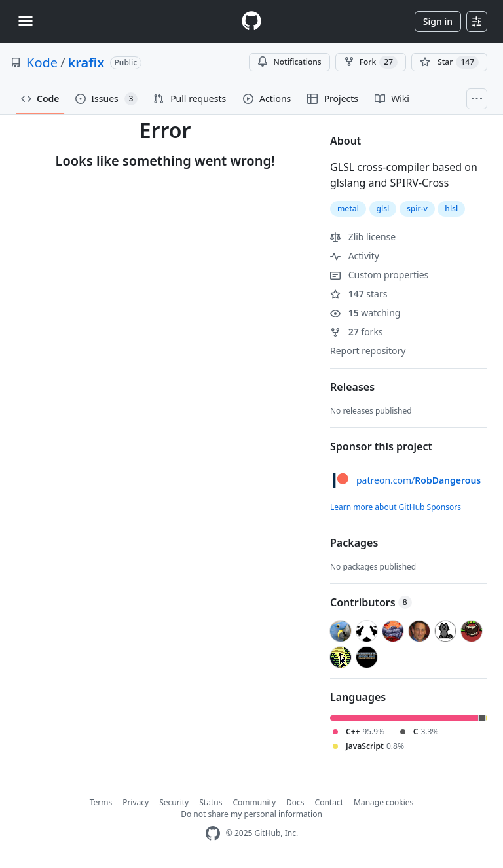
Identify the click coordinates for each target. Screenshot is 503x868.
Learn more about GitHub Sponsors (396, 507)
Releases (352, 387)
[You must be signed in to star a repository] (449, 62)
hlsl (451, 208)
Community (254, 802)
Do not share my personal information (251, 814)
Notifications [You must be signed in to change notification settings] (289, 62)
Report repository (368, 351)
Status (211, 802)
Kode (42, 63)
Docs (295, 802)
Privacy (136, 802)
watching (365, 313)
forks (357, 332)
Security (174, 802)
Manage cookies (383, 802)
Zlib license (363, 237)
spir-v (417, 208)
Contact (329, 802)
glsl (383, 208)
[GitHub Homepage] (213, 834)
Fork (371, 62)
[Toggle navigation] (26, 21)
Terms (101, 802)
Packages (354, 543)
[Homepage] (251, 21)
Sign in (438, 21)
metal (348, 208)
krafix (86, 63)
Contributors (371, 602)
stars (359, 294)
